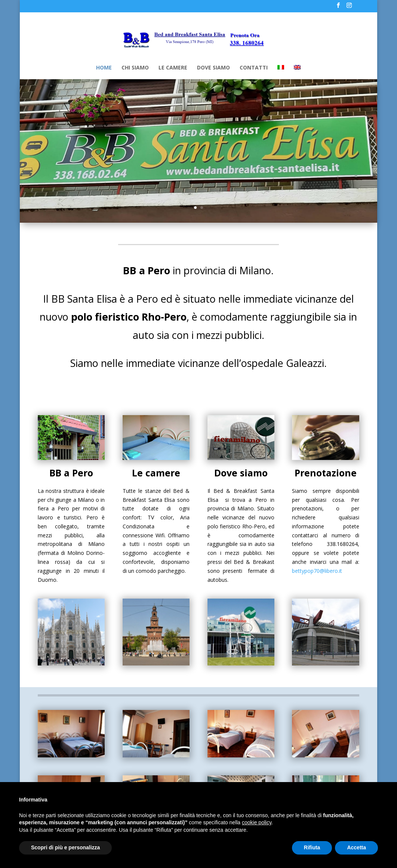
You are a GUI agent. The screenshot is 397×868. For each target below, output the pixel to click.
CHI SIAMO (135, 68)
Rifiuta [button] (312, 847)
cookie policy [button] (257, 822)
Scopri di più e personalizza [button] (65, 847)
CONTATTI (254, 68)
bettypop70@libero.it (317, 571)
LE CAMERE (173, 68)
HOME (104, 68)
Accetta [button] (356, 847)
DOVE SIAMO (213, 68)
